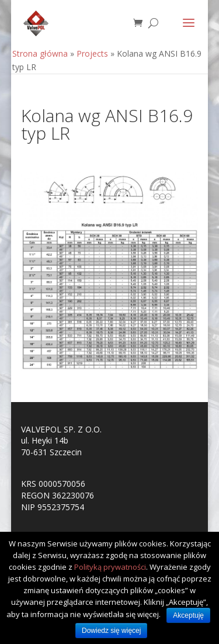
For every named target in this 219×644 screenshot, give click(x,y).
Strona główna (40, 53)
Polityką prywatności (110, 567)
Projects (92, 53)
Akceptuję (188, 615)
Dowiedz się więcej (111, 631)
